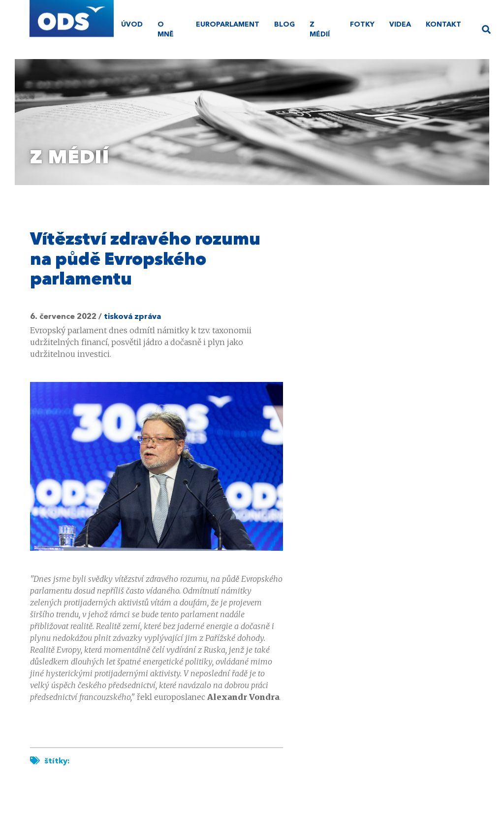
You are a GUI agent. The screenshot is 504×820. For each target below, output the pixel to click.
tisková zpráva (132, 317)
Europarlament (228, 25)
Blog (284, 25)
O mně (166, 30)
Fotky (362, 25)
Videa (400, 25)
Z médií (320, 30)
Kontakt (443, 25)
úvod (132, 25)
